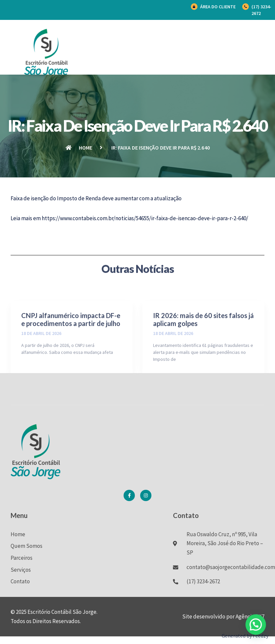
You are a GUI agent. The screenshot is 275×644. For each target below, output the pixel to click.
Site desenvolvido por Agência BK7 (223, 616)
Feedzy (261, 636)
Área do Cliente (218, 7)
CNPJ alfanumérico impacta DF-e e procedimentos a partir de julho (71, 349)
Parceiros (22, 558)
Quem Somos (27, 546)
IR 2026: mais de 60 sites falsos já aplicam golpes (203, 349)
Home (18, 534)
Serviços (21, 570)
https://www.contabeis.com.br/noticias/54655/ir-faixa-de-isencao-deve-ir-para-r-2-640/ (145, 218)
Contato (20, 581)
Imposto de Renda (79, 198)
